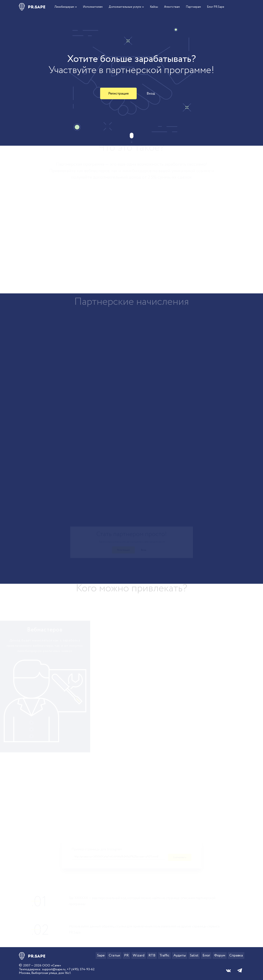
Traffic (164, 955)
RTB (152, 955)
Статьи (114, 955)
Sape (101, 955)
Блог (206, 955)
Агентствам (172, 7)
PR (126, 955)
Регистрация (118, 94)
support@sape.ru (54, 969)
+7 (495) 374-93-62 (81, 969)
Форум (220, 955)
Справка (236, 955)
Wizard (139, 955)
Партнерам (193, 7)
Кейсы (154, 7)
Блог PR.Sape (216, 7)
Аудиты (180, 955)
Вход (151, 94)
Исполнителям (93, 7)
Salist (194, 955)
